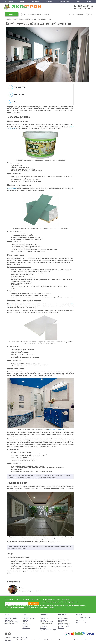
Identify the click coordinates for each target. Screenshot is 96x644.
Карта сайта (61, 628)
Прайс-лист (43, 628)
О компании (26, 617)
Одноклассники (9, 634)
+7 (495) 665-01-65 (83, 6)
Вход (76, 14)
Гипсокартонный (12, 188)
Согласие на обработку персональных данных (64, 626)
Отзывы (78, 1)
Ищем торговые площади (29, 619)
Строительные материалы (11, 617)
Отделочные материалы (11, 619)
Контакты (89, 1)
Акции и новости (35, 1)
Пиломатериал (8, 620)
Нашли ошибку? (81, 623)
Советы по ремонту (63, 619)
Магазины (22, 1)
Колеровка (43, 620)
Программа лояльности (47, 622)
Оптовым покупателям (64, 1)
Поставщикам (49, 1)
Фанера (6, 625)
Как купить (43, 617)
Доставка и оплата (9, 1)
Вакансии (25, 623)
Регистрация (82, 14)
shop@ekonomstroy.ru (82, 620)
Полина (22, 588)
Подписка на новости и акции (48, 629)
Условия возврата (45, 625)
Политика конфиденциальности (64, 622)
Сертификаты (44, 626)
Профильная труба (9, 623)
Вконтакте (6, 634)
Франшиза (25, 626)
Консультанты (26, 628)
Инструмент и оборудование (12, 622)
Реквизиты (25, 620)
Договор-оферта (63, 620)
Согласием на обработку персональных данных (40, 607)
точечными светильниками (57, 429)
